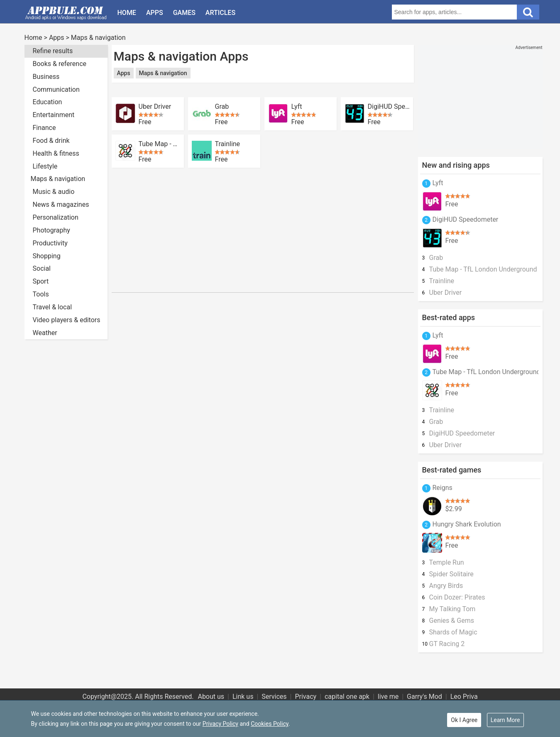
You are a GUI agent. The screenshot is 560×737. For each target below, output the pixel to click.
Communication (56, 89)
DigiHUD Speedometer (389, 107)
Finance (44, 128)
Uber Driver (155, 107)
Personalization (56, 217)
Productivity (50, 243)
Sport (41, 281)
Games (184, 13)
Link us (243, 697)
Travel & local (53, 307)
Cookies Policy (269, 724)
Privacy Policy (220, 724)
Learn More (505, 720)
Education (48, 102)
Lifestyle (45, 166)
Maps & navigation (98, 38)
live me (388, 697)
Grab (222, 107)
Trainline (228, 144)
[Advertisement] (263, 90)
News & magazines (61, 204)
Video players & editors (67, 320)
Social (42, 268)
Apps (155, 13)
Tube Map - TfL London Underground (160, 144)
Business (46, 77)
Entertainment (54, 115)
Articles (220, 13)
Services (274, 697)
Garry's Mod (424, 697)
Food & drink (51, 141)
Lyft (297, 107)
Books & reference (60, 64)
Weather (45, 333)
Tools (41, 294)
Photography (51, 230)
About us (211, 697)
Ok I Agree (464, 720)
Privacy (306, 697)
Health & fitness (56, 153)
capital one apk (347, 697)
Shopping (47, 256)
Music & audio (54, 192)
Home (127, 13)
